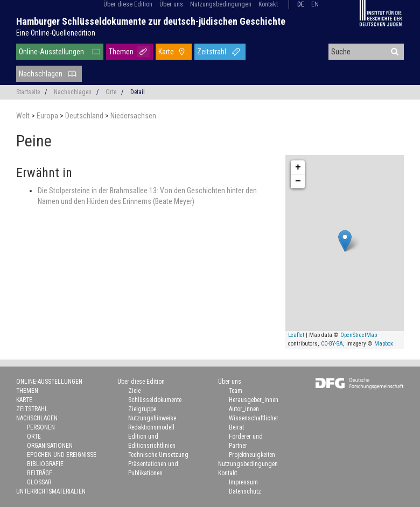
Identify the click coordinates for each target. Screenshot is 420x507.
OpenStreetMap (359, 335)
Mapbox (384, 344)
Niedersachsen (133, 116)
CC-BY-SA (332, 344)
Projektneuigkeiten (252, 455)
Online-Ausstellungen (51, 52)
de (301, 4)
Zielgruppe (142, 409)
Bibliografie (45, 464)
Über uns (171, 4)
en (315, 4)
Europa (48, 116)
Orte (111, 92)
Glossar (39, 482)
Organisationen (50, 446)
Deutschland (85, 116)
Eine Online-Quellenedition (56, 33)
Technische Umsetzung (158, 455)
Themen (121, 52)
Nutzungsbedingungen (221, 4)
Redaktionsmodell (151, 427)
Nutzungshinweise (152, 418)
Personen (41, 427)
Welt (24, 116)
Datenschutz (245, 491)
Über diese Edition (128, 4)
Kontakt (268, 4)
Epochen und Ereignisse (62, 455)
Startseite (28, 92)
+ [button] (298, 167)
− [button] (298, 181)
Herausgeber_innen (254, 400)
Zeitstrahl (212, 52)
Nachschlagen (41, 74)
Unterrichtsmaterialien (51, 491)
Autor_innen (244, 409)
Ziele (134, 391)
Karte (166, 52)
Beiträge (40, 473)
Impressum (243, 482)
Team (236, 391)
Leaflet (296, 335)
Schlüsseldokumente (155, 400)
